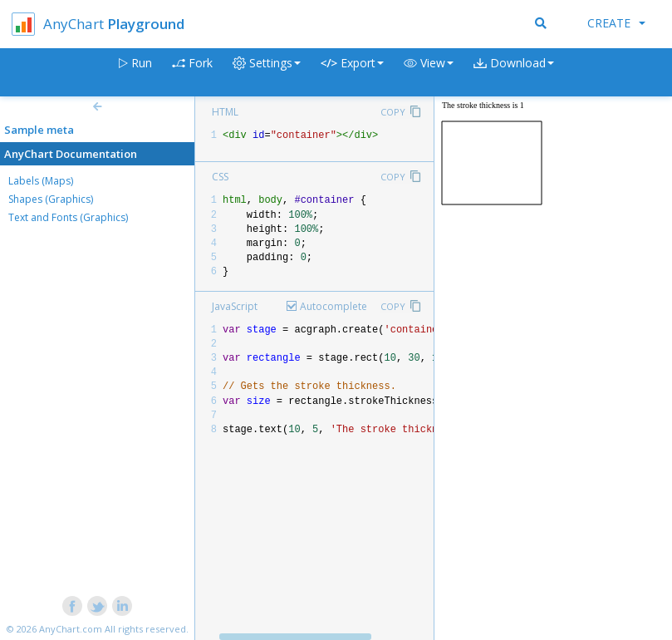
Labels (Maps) (41, 181)
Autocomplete (334, 306)
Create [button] (616, 23)
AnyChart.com (71, 629)
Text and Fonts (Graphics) (68, 217)
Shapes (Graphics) (51, 199)
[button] (429, 73)
